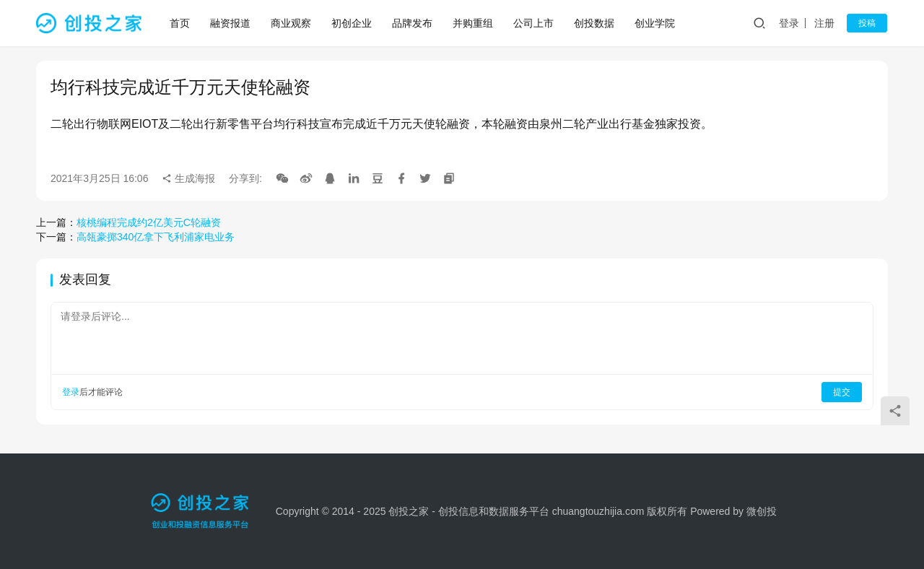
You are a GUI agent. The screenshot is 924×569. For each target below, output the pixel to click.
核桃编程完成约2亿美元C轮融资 (149, 222)
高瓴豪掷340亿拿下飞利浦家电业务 (156, 237)
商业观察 (292, 23)
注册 (826, 23)
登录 (790, 23)
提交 (842, 392)
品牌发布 (413, 23)
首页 (180, 23)
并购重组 (474, 23)
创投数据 (595, 23)
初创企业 (352, 23)
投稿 (868, 23)
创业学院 (655, 23)
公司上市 (534, 23)
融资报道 (231, 23)
